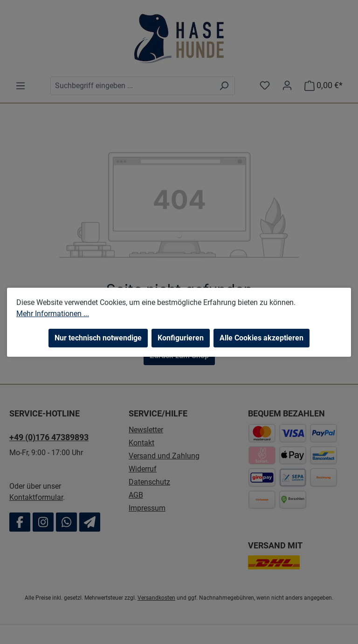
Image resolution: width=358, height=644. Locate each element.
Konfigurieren (181, 338)
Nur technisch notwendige (98, 338)
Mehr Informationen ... (53, 314)
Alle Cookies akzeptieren (262, 338)
